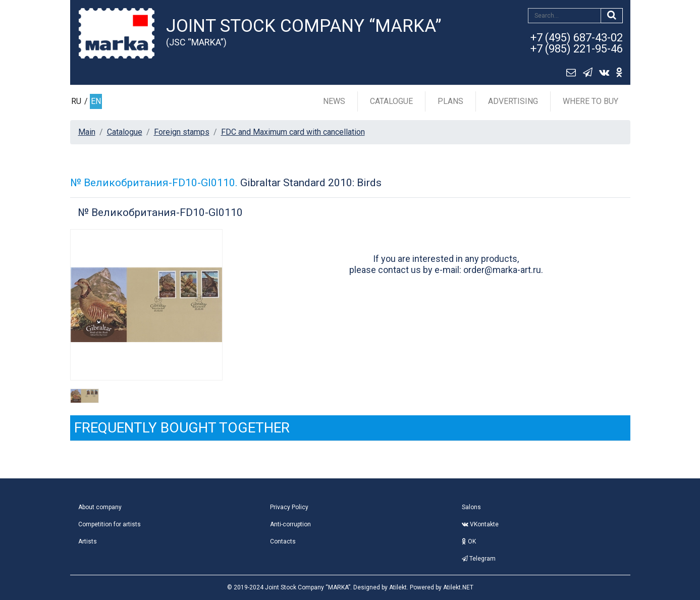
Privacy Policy (289, 507)
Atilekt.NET (458, 587)
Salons (471, 507)
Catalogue (391, 101)
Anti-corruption (290, 524)
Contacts (283, 541)
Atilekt (398, 587)
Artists (88, 541)
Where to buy (590, 101)
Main (87, 132)
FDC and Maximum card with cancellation (293, 132)
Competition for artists (110, 524)
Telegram (479, 559)
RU (76, 101)
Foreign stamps (182, 132)
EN (96, 101)
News (334, 101)
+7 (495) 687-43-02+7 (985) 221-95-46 (577, 43)
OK (469, 541)
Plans (450, 101)
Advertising (513, 101)
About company (100, 507)
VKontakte (480, 524)
